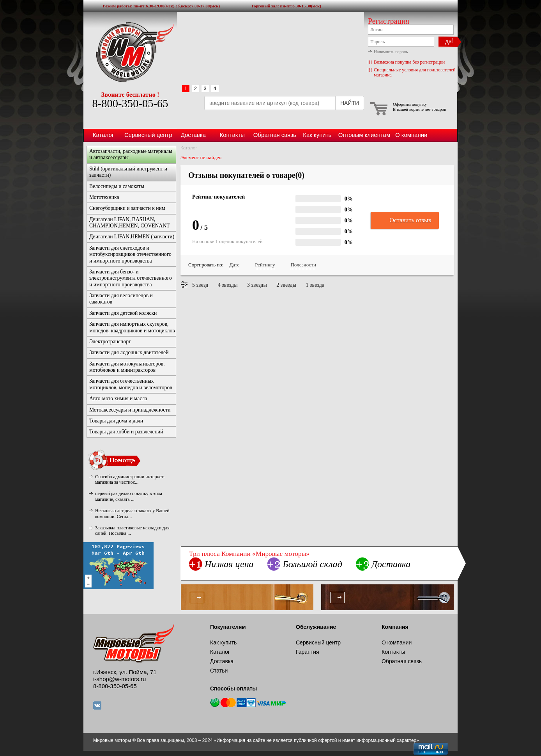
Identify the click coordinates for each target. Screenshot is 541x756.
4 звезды (228, 285)
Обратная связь (275, 135)
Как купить (317, 135)
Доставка (193, 135)
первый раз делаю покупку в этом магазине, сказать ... (129, 496)
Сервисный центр (148, 135)
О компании (411, 135)
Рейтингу (265, 265)
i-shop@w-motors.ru (119, 679)
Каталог (103, 135)
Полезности (303, 265)
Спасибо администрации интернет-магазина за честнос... (130, 479)
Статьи (219, 671)
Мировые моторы (130, 52)
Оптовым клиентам (364, 135)
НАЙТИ (350, 103)
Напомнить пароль (391, 51)
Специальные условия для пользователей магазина (415, 72)
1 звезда (315, 285)
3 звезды (257, 285)
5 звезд (200, 285)
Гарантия (308, 652)
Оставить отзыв (405, 221)
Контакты (232, 135)
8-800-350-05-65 (130, 104)
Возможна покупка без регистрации (409, 62)
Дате (234, 265)
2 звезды (286, 285)
